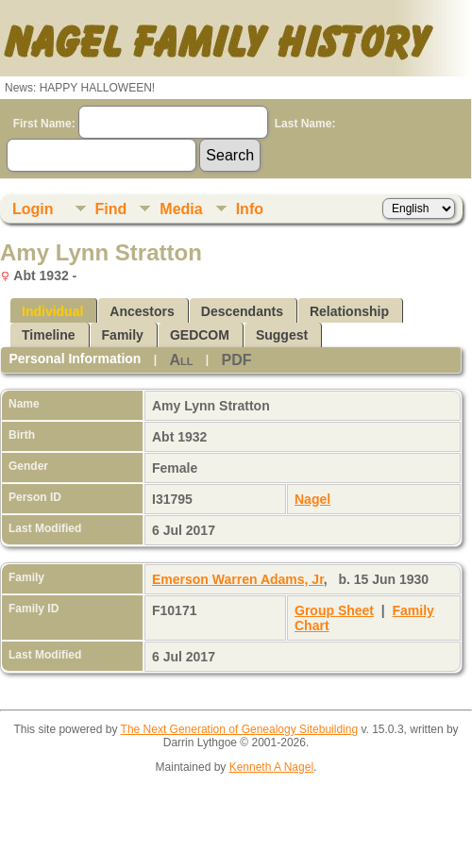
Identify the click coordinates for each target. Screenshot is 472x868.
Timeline (49, 335)
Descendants (242, 311)
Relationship (349, 311)
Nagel (312, 499)
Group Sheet (334, 610)
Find (111, 209)
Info (250, 209)
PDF (236, 360)
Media (181, 209)
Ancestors (142, 311)
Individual (52, 311)
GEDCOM (200, 335)
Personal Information (75, 359)
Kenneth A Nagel (271, 767)
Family (123, 335)
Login (33, 209)
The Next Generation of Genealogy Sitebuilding (240, 729)
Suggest (282, 335)
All (181, 360)
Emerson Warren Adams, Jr (238, 579)
